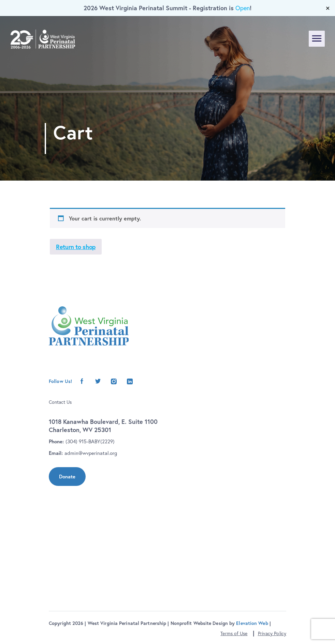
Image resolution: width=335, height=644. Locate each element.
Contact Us (60, 402)
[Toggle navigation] (317, 39)
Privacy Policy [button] (272, 633)
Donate (67, 477)
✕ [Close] (328, 8)
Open (243, 8)
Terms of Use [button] (234, 633)
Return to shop (76, 247)
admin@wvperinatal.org (91, 453)
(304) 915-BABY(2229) (90, 441)
